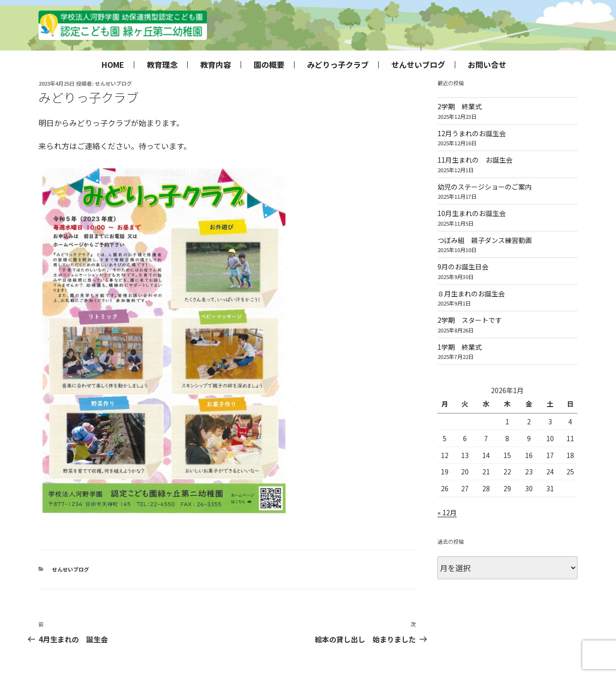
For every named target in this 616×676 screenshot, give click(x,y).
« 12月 (447, 512)
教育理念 (162, 65)
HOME (113, 65)
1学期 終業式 (460, 347)
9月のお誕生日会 (463, 267)
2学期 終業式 (460, 106)
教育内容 (216, 65)
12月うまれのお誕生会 (472, 133)
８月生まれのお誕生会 (471, 293)
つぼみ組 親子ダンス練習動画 (485, 240)
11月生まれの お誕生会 (475, 160)
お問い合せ (487, 65)
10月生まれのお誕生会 (472, 213)
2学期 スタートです (470, 320)
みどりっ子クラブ (338, 65)
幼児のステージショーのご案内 (485, 187)
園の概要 (269, 65)
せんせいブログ (418, 65)
